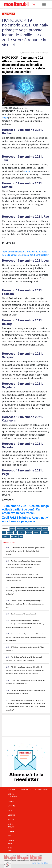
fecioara (22, 533)
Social (10, 811)
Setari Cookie (10, 849)
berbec (45, 529)
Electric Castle (11, 842)
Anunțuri (11, 815)
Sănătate (11, 790)
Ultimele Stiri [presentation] (9, 542)
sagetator (45, 533)
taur (4, 533)
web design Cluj (40, 863)
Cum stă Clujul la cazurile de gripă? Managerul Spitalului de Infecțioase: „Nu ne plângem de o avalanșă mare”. (25, 604)
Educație (11, 801)
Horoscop (9, 14)
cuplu (27, 171)
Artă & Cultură (11, 826)
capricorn (6, 536)
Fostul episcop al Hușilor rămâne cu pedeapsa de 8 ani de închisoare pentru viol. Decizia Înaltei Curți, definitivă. (26, 551)
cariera (32, 529)
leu (16, 533)
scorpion (37, 533)
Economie (11, 806)
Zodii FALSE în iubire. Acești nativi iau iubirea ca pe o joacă (25, 519)
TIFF (9, 836)
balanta (29, 533)
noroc (39, 529)
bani (27, 529)
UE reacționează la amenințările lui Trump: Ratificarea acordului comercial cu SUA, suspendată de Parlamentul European (24, 577)
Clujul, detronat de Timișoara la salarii (23, 614)
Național (11, 820)
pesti (21, 536)
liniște (5, 118)
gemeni (10, 533)
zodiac (12, 529)
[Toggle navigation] (44, 5)
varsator (14, 536)
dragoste (20, 529)
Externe (11, 832)
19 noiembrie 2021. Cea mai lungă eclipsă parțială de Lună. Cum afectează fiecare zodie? (25, 509)
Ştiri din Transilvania (13, 795)
